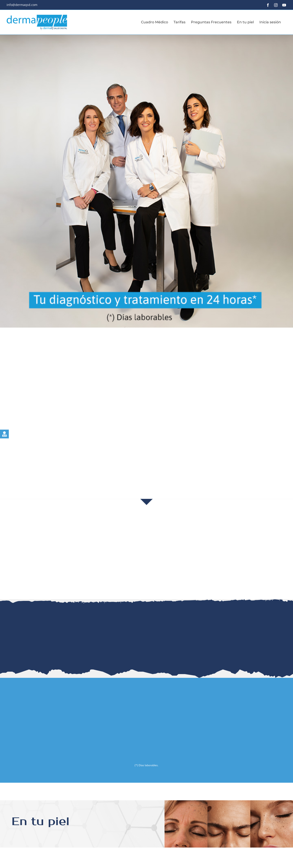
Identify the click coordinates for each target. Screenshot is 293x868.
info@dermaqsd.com (22, 5)
